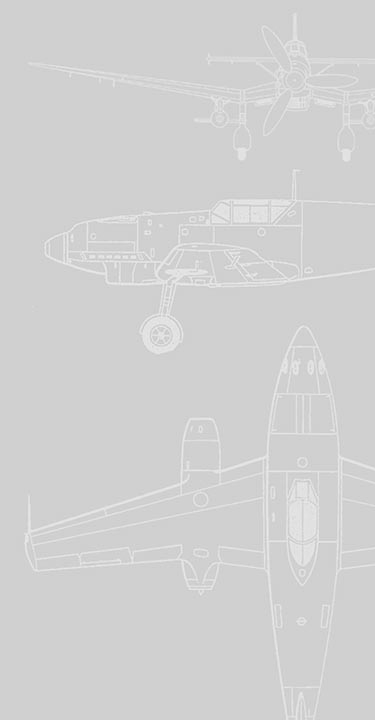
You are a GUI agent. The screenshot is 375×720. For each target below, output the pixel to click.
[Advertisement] (187, 195)
